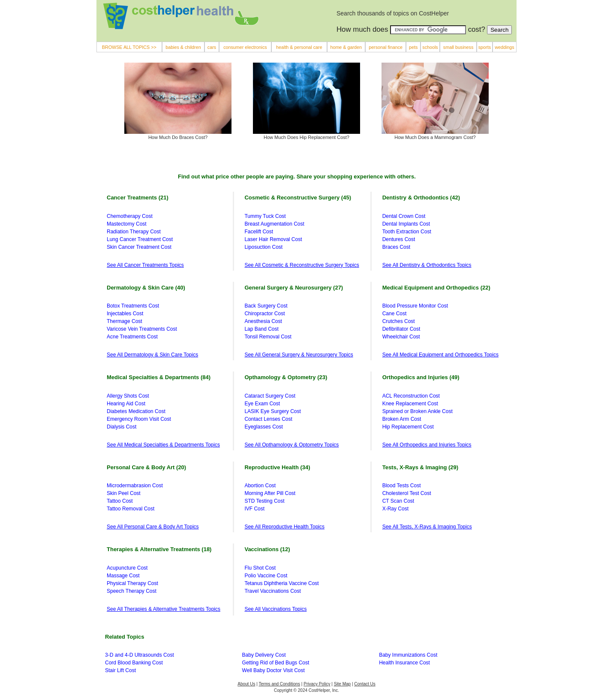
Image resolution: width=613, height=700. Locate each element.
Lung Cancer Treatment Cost (140, 239)
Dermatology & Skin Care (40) (146, 288)
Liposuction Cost (263, 247)
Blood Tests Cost (402, 486)
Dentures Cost (399, 239)
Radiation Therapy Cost (134, 232)
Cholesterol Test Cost (407, 493)
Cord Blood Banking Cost (134, 663)
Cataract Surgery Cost (270, 396)
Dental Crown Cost (404, 216)
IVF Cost (254, 509)
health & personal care (299, 47)
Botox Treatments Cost (133, 306)
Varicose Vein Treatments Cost (142, 329)
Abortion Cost (260, 486)
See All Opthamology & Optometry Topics (291, 445)
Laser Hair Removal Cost (273, 239)
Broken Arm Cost (402, 419)
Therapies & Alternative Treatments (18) (159, 549)
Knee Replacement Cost (410, 404)
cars (212, 47)
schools (430, 47)
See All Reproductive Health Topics (284, 527)
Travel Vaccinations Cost (272, 591)
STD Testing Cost (264, 501)
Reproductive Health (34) (277, 467)
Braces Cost (396, 247)
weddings (504, 47)
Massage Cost (123, 576)
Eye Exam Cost (262, 404)
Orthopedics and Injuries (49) (421, 377)
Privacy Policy (317, 684)
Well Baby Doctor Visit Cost (273, 670)
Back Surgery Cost (266, 306)
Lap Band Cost (261, 329)
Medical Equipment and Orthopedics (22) (436, 288)
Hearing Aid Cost (126, 404)
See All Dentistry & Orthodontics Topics (427, 265)
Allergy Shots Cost (128, 396)
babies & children (183, 47)
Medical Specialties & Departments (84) (159, 377)
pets (413, 47)
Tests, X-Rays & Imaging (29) (420, 467)
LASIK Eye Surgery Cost (272, 411)
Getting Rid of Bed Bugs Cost (276, 663)
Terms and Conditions (279, 684)
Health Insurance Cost (404, 663)
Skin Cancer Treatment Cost (139, 247)
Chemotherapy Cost (130, 216)
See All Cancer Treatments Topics (145, 265)
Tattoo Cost (120, 501)
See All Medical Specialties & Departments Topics (163, 445)
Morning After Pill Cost (270, 493)
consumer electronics (245, 47)
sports (485, 47)
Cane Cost (395, 314)
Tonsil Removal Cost (268, 337)
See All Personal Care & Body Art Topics (153, 527)
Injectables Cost (125, 314)
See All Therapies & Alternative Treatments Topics (164, 609)
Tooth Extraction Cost (407, 232)
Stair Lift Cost (120, 670)
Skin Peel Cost (124, 493)
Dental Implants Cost (406, 224)
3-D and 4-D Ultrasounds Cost (140, 655)
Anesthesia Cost (263, 321)
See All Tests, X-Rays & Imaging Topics (427, 527)
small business (458, 47)
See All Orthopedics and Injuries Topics (427, 445)
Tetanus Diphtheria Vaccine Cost (281, 583)
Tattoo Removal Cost (131, 509)
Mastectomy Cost (127, 224)
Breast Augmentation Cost (274, 224)
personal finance (386, 47)
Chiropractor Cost (264, 314)
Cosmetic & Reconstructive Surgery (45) (298, 198)
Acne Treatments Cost (132, 337)
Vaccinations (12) (267, 549)
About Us (246, 684)
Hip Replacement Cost (408, 427)
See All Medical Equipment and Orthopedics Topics (440, 355)
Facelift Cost (259, 232)
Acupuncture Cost (127, 568)
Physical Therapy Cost (132, 583)
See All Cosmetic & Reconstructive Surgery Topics (302, 265)
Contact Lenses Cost (268, 419)
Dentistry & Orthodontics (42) (421, 198)
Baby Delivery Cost (264, 655)
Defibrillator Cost (401, 329)
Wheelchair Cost (401, 337)
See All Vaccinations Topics (275, 609)
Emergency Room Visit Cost (139, 419)
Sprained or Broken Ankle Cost (418, 411)
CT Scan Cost (398, 501)
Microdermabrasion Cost (135, 486)
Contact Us (365, 684)
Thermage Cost (125, 321)
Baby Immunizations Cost (408, 655)
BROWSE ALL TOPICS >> (129, 47)
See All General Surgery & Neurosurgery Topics (299, 355)
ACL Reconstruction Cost (411, 396)
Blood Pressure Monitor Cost (415, 306)
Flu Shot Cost (260, 568)
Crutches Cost (399, 321)
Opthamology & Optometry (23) (286, 377)
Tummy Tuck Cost (265, 216)
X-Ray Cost (395, 509)
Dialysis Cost (122, 427)
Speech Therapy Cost (132, 591)
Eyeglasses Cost (263, 427)
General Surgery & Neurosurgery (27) (294, 288)
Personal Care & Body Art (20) (146, 467)
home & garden (346, 47)
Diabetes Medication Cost (136, 411)
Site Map (342, 684)
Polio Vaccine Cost (266, 576)
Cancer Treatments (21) (138, 198)
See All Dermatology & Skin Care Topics (152, 355)
